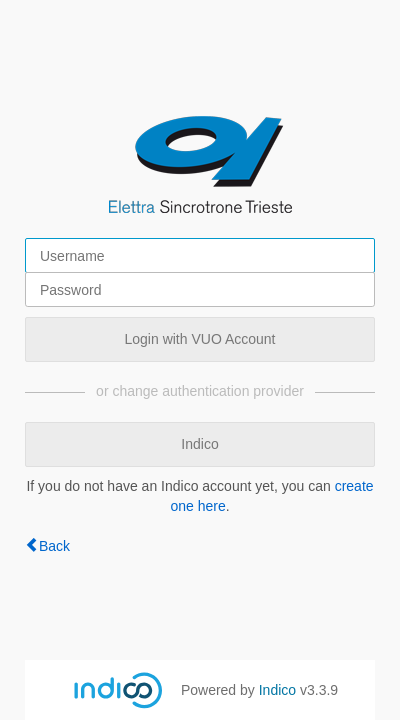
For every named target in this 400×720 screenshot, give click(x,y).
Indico (199, 444)
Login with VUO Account (200, 339)
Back (54, 546)
